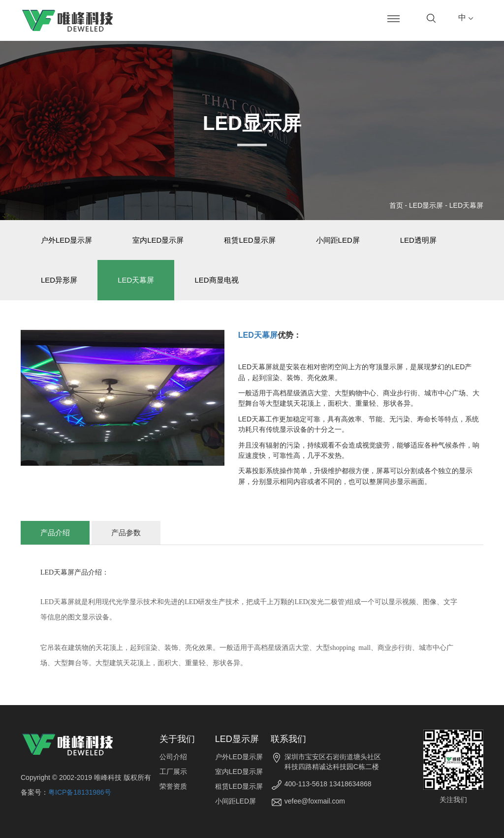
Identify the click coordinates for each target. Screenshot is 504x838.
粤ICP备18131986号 (80, 792)
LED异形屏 (59, 280)
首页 (396, 205)
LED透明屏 (418, 240)
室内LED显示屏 (158, 240)
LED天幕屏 (466, 205)
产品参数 (126, 532)
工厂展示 (173, 772)
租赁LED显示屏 (250, 240)
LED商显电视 (216, 280)
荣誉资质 (173, 786)
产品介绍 (55, 532)
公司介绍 (173, 757)
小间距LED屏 (338, 240)
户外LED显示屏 (66, 240)
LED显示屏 (426, 205)
